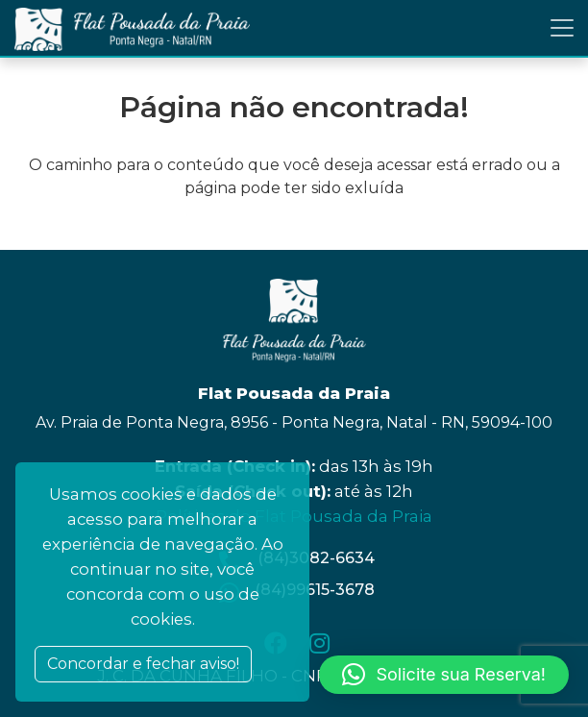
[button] (444, 675)
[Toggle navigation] (562, 28)
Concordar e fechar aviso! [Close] (143, 664)
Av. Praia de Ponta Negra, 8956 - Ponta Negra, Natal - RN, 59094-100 (294, 422)
